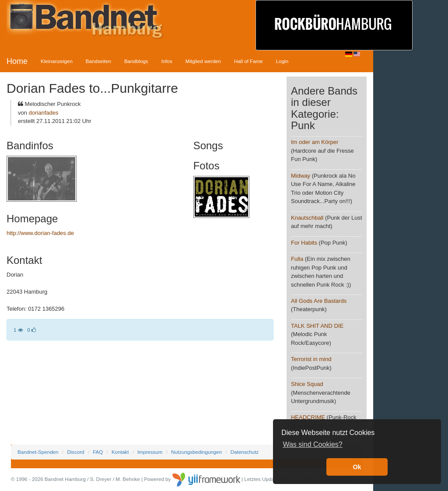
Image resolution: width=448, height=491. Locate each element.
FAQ (98, 452)
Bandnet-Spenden (38, 452)
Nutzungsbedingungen (196, 452)
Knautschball (307, 218)
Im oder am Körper (315, 142)
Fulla (297, 259)
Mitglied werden (203, 61)
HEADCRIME (308, 417)
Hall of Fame (248, 61)
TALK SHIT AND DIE (317, 326)
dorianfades (44, 113)
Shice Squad (307, 384)
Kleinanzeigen (57, 61)
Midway (301, 176)
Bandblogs (136, 61)
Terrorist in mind (311, 359)
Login (282, 61)
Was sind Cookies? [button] (312, 444)
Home (17, 61)
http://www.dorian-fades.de (40, 233)
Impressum (150, 452)
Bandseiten (98, 61)
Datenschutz (245, 452)
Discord (75, 452)
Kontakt (120, 452)
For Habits (304, 243)
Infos (167, 61)
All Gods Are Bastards (319, 301)
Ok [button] (357, 467)
